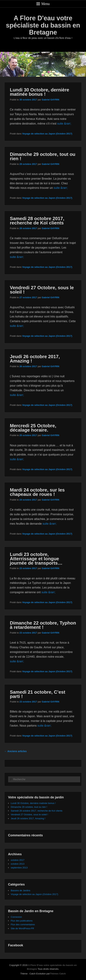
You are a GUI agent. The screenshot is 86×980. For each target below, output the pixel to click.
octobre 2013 (18, 864)
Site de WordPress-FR (22, 928)
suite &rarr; (64, 124)
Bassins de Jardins (21, 890)
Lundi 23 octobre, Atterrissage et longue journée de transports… (36, 559)
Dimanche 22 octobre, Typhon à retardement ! (43, 625)
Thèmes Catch (58, 974)
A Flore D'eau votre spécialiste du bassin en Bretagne (43, 25)
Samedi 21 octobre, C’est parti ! (38, 694)
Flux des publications (22, 921)
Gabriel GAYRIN (51, 100)
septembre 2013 (19, 868)
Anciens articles (15, 751)
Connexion (16, 917)
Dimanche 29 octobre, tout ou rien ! (43, 156)
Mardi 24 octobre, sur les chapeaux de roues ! (37, 492)
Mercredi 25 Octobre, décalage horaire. (33, 428)
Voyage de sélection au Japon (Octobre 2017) (47, 134)
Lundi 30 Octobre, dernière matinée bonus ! (40, 92)
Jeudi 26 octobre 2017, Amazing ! (35, 359)
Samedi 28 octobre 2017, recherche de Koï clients (37, 221)
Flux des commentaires (23, 924)
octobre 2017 (18, 860)
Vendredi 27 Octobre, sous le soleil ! (42, 290)
